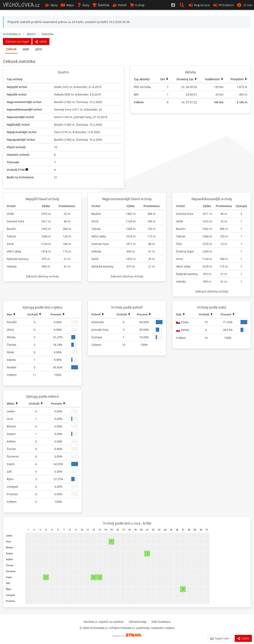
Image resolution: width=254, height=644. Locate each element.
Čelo (57, 132)
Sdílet (243, 638)
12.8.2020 (94, 132)
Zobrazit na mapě (17, 42)
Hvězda (59, 94)
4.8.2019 (95, 94)
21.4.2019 (95, 87)
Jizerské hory (82, 117)
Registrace (199, 5)
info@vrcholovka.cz (122, 628)
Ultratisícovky (138, 622)
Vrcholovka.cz (12, 34)
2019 (38, 49)
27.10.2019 (100, 117)
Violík (57, 87)
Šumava (82, 102)
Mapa (67, 5)
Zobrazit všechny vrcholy (42, 276)
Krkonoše (80, 87)
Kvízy (83, 5)
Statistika (48, 34)
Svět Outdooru (161, 622)
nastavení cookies (163, 628)
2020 (26, 49)
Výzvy (51, 5)
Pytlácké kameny (18, 259)
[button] (183, 5)
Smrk (57, 117)
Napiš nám (220, 638)
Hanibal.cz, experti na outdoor (104, 622)
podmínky (143, 628)
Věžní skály (14, 251)
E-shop (137, 5)
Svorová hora (63, 109)
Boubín (59, 102)
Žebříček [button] (101, 5)
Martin (31, 34)
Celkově (11, 49)
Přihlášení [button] (224, 5)
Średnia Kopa (185, 251)
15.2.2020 (96, 102)
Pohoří (120, 5)
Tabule (11, 236)
